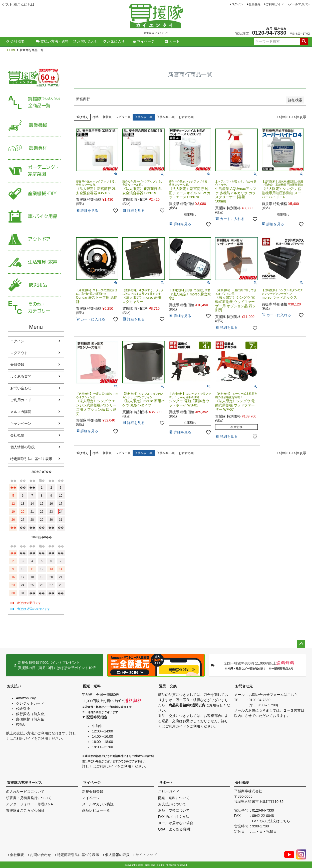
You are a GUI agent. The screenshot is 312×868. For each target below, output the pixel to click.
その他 (34, 308)
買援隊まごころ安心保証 (25, 810)
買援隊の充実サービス (25, 783)
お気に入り (114, 41)
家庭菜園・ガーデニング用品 (34, 171)
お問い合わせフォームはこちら (273, 695)
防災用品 (34, 285)
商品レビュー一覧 (96, 810)
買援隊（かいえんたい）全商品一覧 (34, 103)
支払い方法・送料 (52, 41)
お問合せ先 (244, 686)
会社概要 (15, 41)
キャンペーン (21, 423)
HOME (12, 50)
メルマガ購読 (21, 412)
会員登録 (254, 4)
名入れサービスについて (25, 792)
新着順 (107, 117)
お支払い (14, 686)
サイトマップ (146, 855)
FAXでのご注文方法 (174, 817)
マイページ (144, 41)
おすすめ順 (186, 117)
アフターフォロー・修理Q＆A (30, 804)
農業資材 (34, 148)
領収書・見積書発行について (29, 798)
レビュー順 (123, 117)
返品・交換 (168, 686)
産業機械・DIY (34, 194)
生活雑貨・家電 (34, 262)
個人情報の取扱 (23, 447)
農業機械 (34, 125)
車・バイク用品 (34, 217)
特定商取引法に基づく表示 (31, 459)
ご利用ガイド (275, 4)
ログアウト (19, 353)
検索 (304, 41)
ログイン (237, 4)
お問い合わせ (85, 41)
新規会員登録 (93, 792)
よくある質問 (21, 376)
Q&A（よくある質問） (176, 829)
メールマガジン (299, 4)
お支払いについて (172, 804)
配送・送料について (174, 798)
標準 (96, 117)
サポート (166, 783)
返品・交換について (174, 810)
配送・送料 (92, 686)
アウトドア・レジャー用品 (34, 239)
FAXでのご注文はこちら (271, 821)
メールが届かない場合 (176, 823)
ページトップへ (301, 644)
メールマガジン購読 (98, 804)
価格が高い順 (166, 117)
